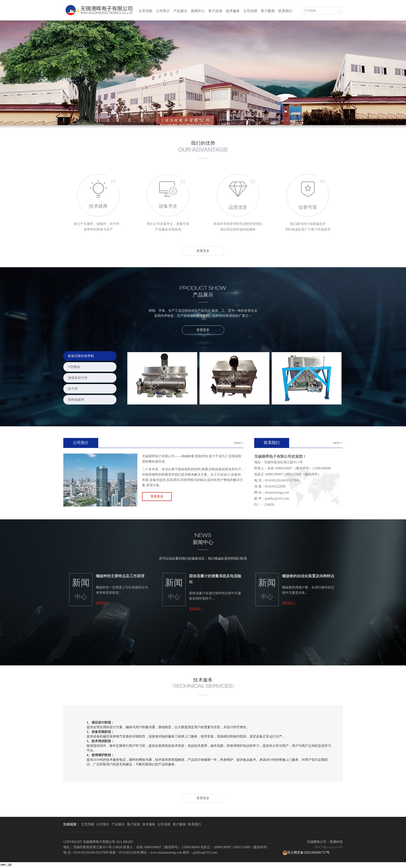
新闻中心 (198, 11)
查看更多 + (103, 603)
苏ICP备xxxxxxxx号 (329, 847)
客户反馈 (215, 11)
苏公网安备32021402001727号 (306, 853)
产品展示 (180, 11)
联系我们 (285, 11)
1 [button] (198, 117)
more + (239, 443)
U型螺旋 (74, 367)
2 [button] (203, 117)
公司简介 (163, 11)
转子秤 (73, 389)
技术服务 (233, 11)
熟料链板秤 (76, 400)
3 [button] (208, 117)
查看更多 (203, 251)
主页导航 (145, 11)
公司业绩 (250, 11)
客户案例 (268, 11)
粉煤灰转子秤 (78, 378)
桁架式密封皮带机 (81, 356)
